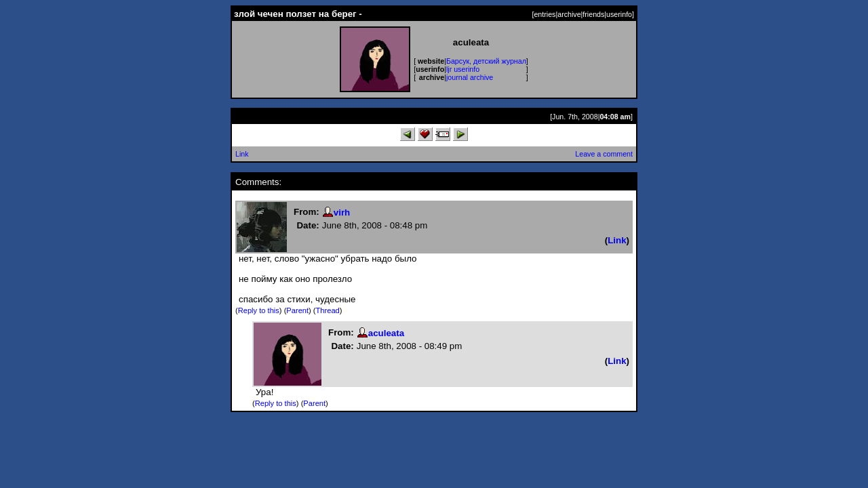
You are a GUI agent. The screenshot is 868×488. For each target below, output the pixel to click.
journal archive (470, 77)
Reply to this (259, 310)
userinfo (619, 14)
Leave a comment (604, 154)
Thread (328, 310)
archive (569, 14)
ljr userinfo (463, 69)
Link (242, 154)
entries (545, 14)
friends (593, 14)
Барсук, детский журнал (486, 61)
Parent (297, 310)
